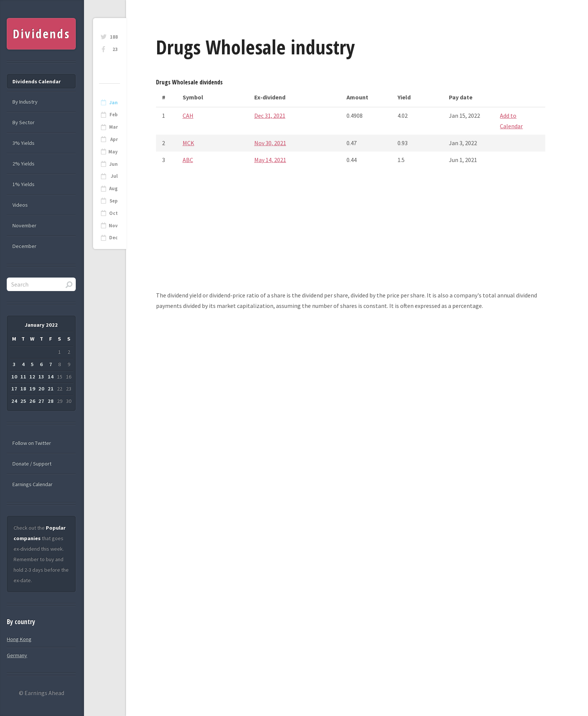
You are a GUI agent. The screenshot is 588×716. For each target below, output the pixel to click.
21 (51, 389)
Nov (113, 226)
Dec (113, 238)
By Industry (25, 102)
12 (32, 377)
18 (23, 389)
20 (41, 389)
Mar (113, 127)
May (113, 152)
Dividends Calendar (37, 81)
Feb (114, 115)
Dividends (41, 34)
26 (32, 401)
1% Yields (23, 184)
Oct (113, 213)
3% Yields (23, 143)
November (24, 225)
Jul (114, 176)
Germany (17, 655)
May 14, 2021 (270, 160)
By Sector (23, 122)
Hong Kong (19, 639)
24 (14, 401)
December (24, 246)
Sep (114, 201)
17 (14, 389)
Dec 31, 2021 (270, 116)
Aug (113, 188)
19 (32, 389)
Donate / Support (32, 464)
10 (14, 377)
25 (23, 401)
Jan (113, 103)
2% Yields (23, 164)
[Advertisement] (351, 237)
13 (41, 377)
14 (51, 377)
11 (23, 377)
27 (41, 401)
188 (114, 37)
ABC (188, 160)
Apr (114, 139)
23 (115, 49)
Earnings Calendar (32, 484)
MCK (188, 143)
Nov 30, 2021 (270, 143)
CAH (188, 116)
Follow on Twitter (32, 443)
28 (51, 401)
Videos (20, 205)
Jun (113, 164)
